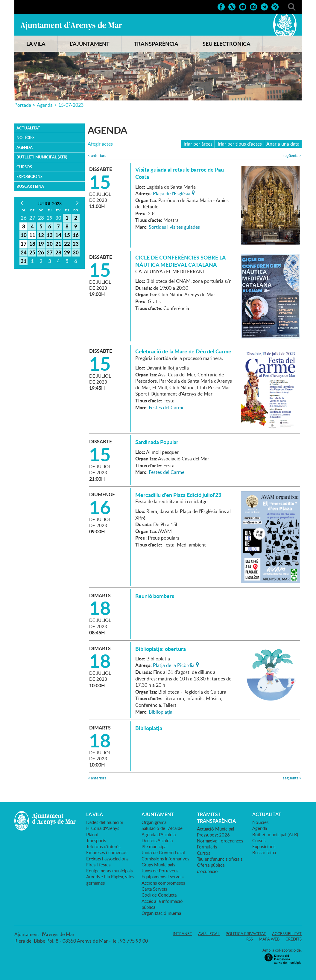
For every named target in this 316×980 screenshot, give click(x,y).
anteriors (97, 156)
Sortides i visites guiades (174, 227)
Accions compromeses (163, 883)
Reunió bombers (155, 596)
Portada (23, 105)
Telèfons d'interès (103, 846)
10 (24, 235)
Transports (96, 840)
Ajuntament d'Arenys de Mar (71, 26)
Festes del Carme (167, 407)
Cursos (24, 167)
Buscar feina (30, 186)
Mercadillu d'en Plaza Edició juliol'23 (178, 495)
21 (58, 244)
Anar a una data (283, 144)
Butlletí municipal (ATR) (42, 157)
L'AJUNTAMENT (90, 44)
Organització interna (161, 913)
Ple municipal (155, 846)
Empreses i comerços (107, 852)
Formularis (207, 847)
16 (76, 235)
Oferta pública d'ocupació (211, 868)
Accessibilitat (287, 934)
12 (41, 235)
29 (67, 252)
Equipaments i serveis (162, 877)
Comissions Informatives (165, 859)
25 (32, 252)
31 (24, 261)
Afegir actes (100, 144)
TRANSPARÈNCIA (156, 44)
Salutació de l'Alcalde (162, 828)
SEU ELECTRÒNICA (227, 44)
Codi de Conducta (159, 895)
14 (58, 235)
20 (50, 244)
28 (58, 252)
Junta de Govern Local (163, 852)
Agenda (45, 105)
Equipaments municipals (109, 871)
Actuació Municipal (216, 829)
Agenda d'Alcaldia (159, 834)
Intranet (182, 934)
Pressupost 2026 (213, 835)
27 (50, 252)
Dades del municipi (105, 822)
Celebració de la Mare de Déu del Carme (183, 351)
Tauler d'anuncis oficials (220, 859)
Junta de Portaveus (160, 871)
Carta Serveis (154, 889)
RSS (250, 939)
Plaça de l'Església (172, 193)
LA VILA (36, 44)
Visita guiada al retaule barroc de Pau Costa (180, 173)
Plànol (92, 834)
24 (24, 252)
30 (76, 252)
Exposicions (29, 176)
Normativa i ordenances (220, 841)
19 (41, 244)
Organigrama (154, 822)
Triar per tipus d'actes (239, 144)
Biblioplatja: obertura (161, 649)
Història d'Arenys (103, 828)
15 (67, 235)
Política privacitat (246, 934)
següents (292, 156)
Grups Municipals (158, 865)
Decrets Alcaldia (157, 840)
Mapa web (269, 939)
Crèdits (294, 939)
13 (50, 235)
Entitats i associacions (107, 859)
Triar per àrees (198, 144)
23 (76, 244)
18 (32, 244)
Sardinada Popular (157, 442)
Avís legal (209, 934)
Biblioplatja (161, 712)
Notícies (25, 138)
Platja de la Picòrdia (174, 665)
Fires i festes (98, 865)
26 (41, 252)
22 (67, 244)
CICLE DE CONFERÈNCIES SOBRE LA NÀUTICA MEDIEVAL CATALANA (180, 261)
